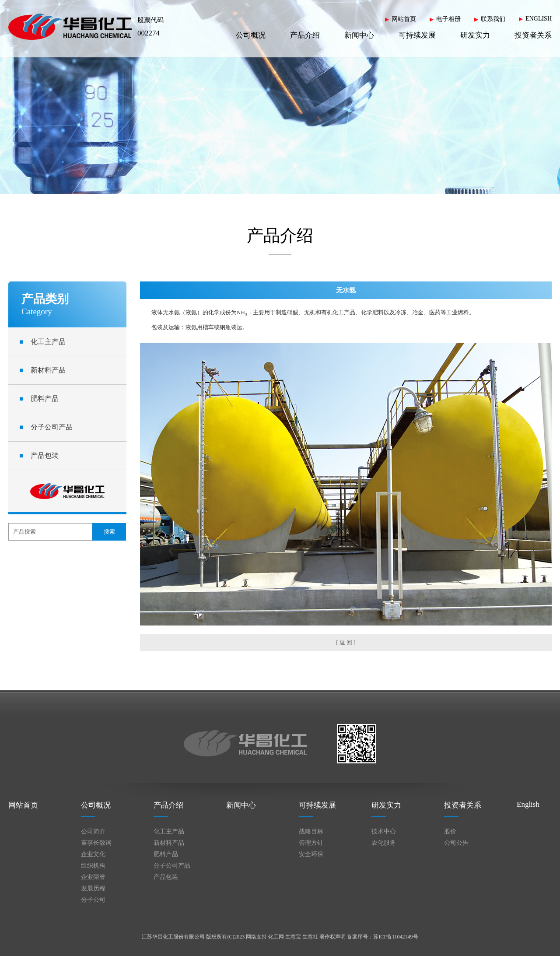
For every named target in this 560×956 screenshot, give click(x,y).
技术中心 (384, 831)
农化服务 (384, 843)
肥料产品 (39, 399)
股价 (450, 831)
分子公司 (93, 900)
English (528, 804)
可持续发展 (417, 35)
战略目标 (311, 831)
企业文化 (93, 854)
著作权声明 (332, 937)
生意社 (310, 937)
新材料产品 (42, 370)
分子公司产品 (46, 427)
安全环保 (311, 854)
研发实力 (475, 35)
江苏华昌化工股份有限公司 (173, 937)
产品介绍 (305, 35)
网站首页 (404, 19)
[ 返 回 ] (346, 642)
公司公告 (456, 843)
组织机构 (93, 866)
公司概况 (251, 35)
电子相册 (448, 19)
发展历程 (93, 888)
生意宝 (293, 937)
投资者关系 (533, 35)
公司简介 (93, 831)
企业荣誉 (93, 877)
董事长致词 (96, 843)
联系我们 (493, 19)
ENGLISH (539, 19)
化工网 (276, 937)
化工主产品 (42, 342)
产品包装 (39, 455)
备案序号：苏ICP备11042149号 (382, 937)
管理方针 (311, 843)
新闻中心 (359, 35)
